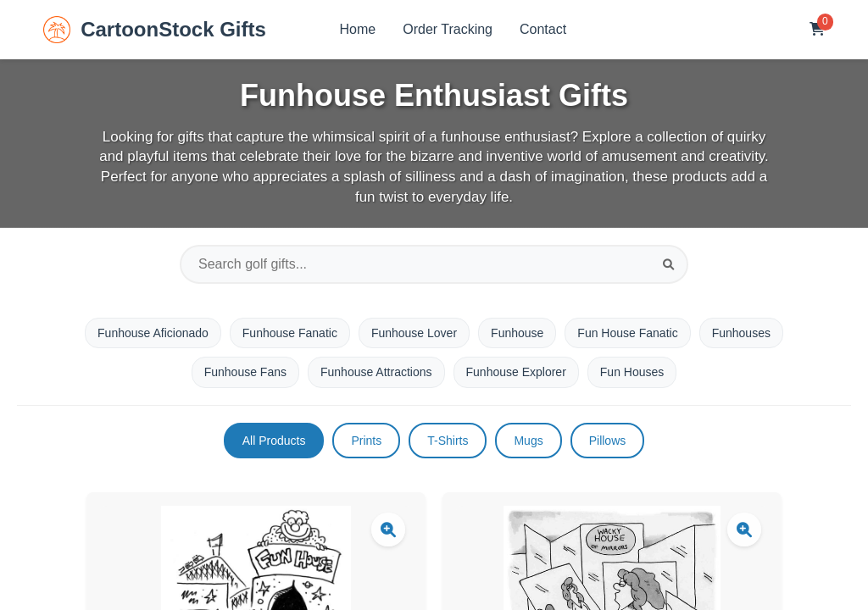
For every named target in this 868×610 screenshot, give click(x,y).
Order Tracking (448, 29)
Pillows (608, 441)
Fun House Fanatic (627, 333)
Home (358, 29)
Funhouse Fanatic (290, 333)
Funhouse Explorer (516, 372)
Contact (543, 29)
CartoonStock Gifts (155, 30)
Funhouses (741, 333)
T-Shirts (448, 441)
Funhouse (517, 333)
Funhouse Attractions (376, 372)
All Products (274, 441)
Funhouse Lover (414, 333)
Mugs (528, 441)
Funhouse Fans (245, 372)
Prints (366, 441)
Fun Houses (632, 372)
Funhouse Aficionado (153, 333)
